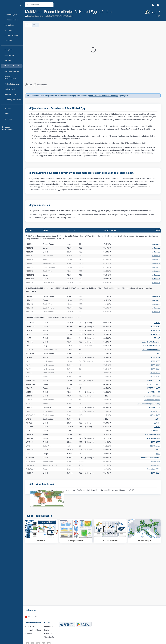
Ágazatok (30, 640)
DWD (160, 505)
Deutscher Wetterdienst (153, 366)
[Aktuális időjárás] (153, 13)
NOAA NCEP (157, 346)
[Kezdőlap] (9, 5)
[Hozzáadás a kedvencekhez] (116, 11)
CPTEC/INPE (157, 460)
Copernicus (157, 520)
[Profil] (154, 5)
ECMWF (158, 341)
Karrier (48, 636)
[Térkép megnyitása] (52, 5)
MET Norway (157, 500)
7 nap (30, 25)
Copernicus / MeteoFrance (151, 515)
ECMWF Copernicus (154, 485)
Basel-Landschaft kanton (38, 16)
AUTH (159, 465)
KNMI (159, 381)
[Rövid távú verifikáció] (112, 594)
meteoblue (157, 245)
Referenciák (50, 633)
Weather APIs (32, 633)
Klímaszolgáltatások (34, 636)
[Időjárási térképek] (146, 594)
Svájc (51, 16)
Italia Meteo (157, 480)
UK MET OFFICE (155, 430)
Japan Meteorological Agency (150, 445)
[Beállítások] (160, 5)
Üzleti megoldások (34, 629)
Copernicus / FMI (155, 530)
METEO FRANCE (155, 415)
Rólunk (49, 629)
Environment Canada (153, 435)
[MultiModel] (43, 594)
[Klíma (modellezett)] (77, 594)
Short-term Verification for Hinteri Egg (105, 95)
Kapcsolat (50, 640)
